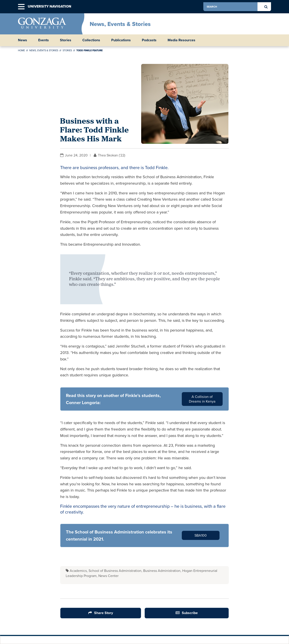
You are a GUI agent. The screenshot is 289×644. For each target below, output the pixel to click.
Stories (66, 40)
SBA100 (201, 535)
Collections (91, 40)
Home (21, 50)
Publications (121, 40)
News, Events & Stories (120, 24)
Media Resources (181, 40)
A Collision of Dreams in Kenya (202, 399)
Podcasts (149, 40)
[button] (21, 7)
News (23, 40)
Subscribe (190, 613)
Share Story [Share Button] (104, 613)
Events (44, 40)
